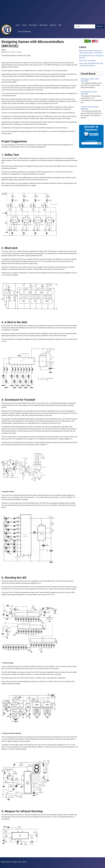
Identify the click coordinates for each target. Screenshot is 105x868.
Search (100, 26)
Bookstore (53, 25)
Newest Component (24, 32)
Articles (24, 25)
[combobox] (85, 26)
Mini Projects (44, 25)
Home (18, 25)
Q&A (60, 25)
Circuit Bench (33, 25)
